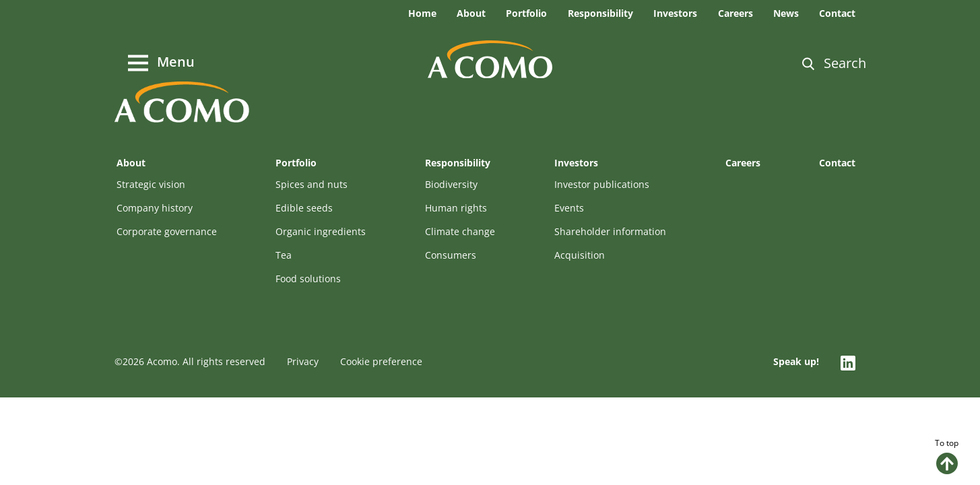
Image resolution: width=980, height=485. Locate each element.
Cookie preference (381, 361)
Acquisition (580, 255)
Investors (675, 13)
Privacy (303, 361)
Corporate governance (167, 231)
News (786, 13)
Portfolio (526, 13)
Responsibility (600, 13)
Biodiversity (451, 184)
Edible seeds (304, 208)
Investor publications (602, 184)
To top (947, 456)
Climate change (460, 231)
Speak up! (796, 361)
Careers (736, 13)
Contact (837, 13)
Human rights (456, 208)
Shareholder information (610, 231)
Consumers (451, 255)
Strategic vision (151, 184)
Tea (284, 255)
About (471, 13)
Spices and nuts (312, 184)
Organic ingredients (321, 231)
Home (422, 13)
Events (569, 208)
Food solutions (308, 279)
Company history (155, 208)
